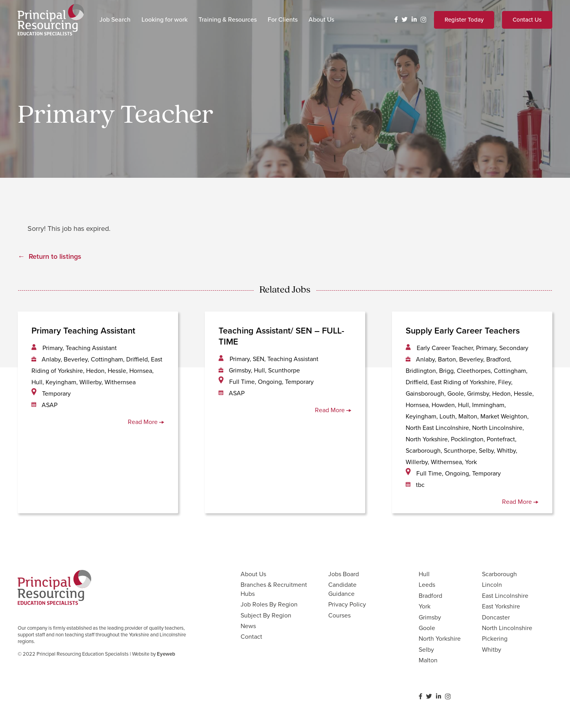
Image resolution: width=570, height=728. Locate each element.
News (248, 626)
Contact (251, 637)
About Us (253, 574)
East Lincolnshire (505, 596)
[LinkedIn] (414, 19)
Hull (424, 574)
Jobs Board (344, 574)
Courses (339, 615)
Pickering (495, 639)
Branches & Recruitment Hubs (274, 589)
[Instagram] (423, 20)
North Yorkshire (440, 639)
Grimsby (430, 617)
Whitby (492, 650)
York (425, 606)
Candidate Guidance (342, 589)
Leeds (427, 585)
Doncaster (496, 617)
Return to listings (55, 256)
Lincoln (492, 585)
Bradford (430, 596)
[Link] (51, 20)
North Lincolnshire (507, 628)
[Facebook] (396, 19)
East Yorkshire (501, 606)
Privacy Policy (347, 604)
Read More (146, 422)
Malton (428, 660)
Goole (427, 628)
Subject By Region (266, 615)
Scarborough (499, 574)
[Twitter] (405, 19)
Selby (426, 650)
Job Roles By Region (269, 604)
